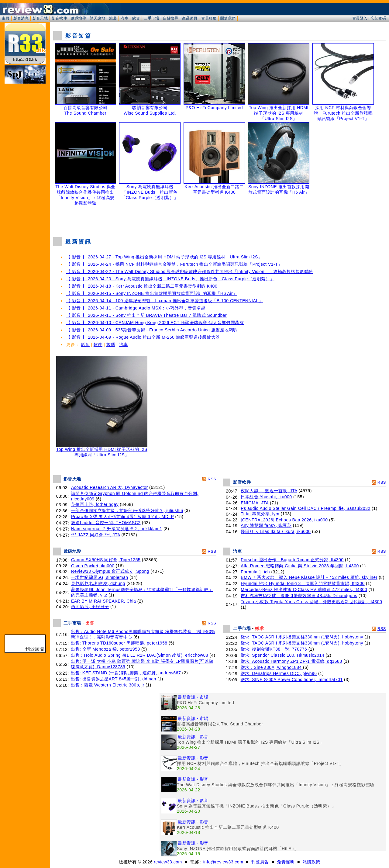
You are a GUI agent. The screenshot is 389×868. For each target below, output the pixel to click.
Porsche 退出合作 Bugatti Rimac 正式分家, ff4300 (292, 560)
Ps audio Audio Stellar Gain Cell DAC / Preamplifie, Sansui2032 (305, 508)
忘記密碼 (378, 18)
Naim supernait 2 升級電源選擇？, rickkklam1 (117, 529)
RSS (212, 479)
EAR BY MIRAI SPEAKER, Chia (104, 601)
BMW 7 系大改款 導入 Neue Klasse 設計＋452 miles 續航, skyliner (309, 577)
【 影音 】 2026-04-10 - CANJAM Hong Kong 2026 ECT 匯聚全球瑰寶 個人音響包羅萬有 (155, 323)
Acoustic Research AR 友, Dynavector (110, 487)
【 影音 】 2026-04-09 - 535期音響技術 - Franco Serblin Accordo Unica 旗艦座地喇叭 (152, 330)
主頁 (6, 18)
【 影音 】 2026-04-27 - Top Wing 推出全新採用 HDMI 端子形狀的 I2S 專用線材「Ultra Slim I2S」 (164, 257)
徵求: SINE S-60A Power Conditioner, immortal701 (292, 680)
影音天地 (40, 18)
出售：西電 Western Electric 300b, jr (108, 685)
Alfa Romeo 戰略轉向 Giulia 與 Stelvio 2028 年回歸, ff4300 (300, 566)
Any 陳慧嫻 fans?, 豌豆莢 (266, 525)
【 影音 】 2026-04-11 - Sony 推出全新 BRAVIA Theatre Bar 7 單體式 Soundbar (146, 315)
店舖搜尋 (170, 18)
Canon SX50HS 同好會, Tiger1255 (106, 560)
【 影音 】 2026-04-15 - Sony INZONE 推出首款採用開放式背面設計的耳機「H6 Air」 (152, 293)
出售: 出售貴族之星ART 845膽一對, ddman (114, 679)
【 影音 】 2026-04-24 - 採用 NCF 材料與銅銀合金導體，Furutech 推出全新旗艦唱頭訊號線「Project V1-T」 (174, 264)
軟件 (98, 344)
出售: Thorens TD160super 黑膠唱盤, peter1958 (119, 643)
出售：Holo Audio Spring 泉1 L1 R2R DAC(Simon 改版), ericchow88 (139, 655)
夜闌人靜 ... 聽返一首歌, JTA (269, 491)
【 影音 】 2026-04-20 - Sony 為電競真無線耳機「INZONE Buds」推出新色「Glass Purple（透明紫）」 (170, 279)
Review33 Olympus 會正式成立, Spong (110, 571)
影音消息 (21, 18)
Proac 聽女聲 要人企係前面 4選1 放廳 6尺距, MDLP (122, 517)
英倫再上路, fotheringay (95, 504)
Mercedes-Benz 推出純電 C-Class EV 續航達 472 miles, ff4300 (304, 590)
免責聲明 (286, 862)
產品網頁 (190, 18)
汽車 (124, 18)
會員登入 (360, 18)
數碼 (111, 344)
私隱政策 (312, 862)
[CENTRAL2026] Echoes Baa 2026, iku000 (284, 520)
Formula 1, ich (255, 572)
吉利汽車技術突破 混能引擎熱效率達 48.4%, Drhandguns (299, 596)
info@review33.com (223, 862)
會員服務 (209, 18)
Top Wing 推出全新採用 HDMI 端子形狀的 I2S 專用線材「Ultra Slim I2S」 (102, 450)
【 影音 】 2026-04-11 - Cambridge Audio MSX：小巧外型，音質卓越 (136, 308)
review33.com (168, 862)
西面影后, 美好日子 (90, 607)
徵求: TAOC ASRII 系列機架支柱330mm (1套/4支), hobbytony (302, 637)
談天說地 (98, 18)
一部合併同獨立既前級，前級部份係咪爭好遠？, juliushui (127, 510)
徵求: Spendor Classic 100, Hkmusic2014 (283, 655)
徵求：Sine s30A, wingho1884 (272, 667)
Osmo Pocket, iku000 (93, 566)
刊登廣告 (260, 862)
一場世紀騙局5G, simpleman (100, 577)
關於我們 (228, 18)
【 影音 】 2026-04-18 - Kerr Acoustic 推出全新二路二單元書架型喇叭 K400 (142, 286)
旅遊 (113, 18)
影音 (85, 344)
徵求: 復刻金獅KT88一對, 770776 (274, 649)
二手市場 (151, 18)
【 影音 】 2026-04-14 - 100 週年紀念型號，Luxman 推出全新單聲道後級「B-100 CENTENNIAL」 (165, 301)
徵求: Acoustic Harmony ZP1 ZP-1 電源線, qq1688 (291, 661)
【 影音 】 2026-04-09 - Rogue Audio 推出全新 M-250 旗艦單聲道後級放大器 (143, 337)
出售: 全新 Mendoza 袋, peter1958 (105, 649)
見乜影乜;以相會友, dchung (98, 583)
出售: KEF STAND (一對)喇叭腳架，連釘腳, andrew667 (126, 673)
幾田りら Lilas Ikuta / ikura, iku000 (276, 531)
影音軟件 (59, 18)
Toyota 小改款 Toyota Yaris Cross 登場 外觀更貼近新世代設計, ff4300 (311, 602)
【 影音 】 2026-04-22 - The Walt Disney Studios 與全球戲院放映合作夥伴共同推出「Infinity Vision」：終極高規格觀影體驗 (190, 271)
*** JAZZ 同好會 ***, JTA (96, 535)
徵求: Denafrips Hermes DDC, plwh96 (279, 673)
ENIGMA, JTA (255, 503)
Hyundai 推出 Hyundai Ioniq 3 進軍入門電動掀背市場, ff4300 (303, 583)
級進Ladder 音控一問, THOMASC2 (106, 523)
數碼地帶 (78, 18)
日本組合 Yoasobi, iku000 (266, 497)
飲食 (136, 18)
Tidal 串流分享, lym (260, 514)
